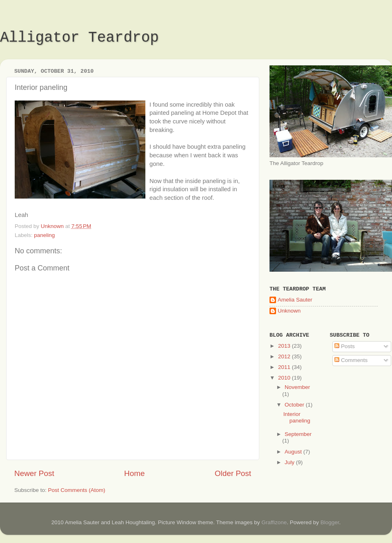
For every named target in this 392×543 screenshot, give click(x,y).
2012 (285, 356)
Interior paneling (297, 417)
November (297, 387)
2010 (285, 378)
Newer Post (34, 473)
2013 (285, 346)
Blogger (330, 522)
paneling (44, 235)
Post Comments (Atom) (77, 490)
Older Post (233, 473)
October (295, 405)
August (294, 452)
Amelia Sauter (295, 300)
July (290, 462)
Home (134, 473)
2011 (285, 367)
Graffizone (274, 522)
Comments (351, 360)
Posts (345, 346)
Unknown (289, 311)
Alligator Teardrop (79, 38)
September (298, 434)
